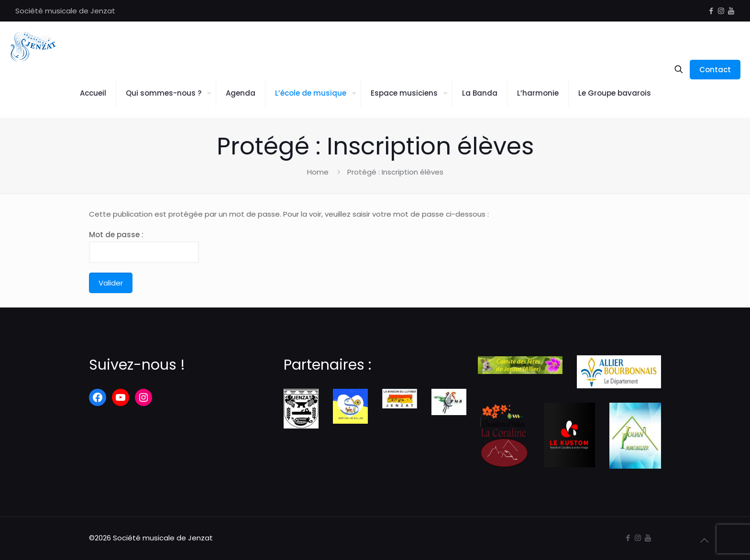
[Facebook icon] (711, 11)
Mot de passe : (144, 246)
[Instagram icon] (721, 11)
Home (318, 172)
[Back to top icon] (704, 540)
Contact (715, 70)
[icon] (731, 11)
